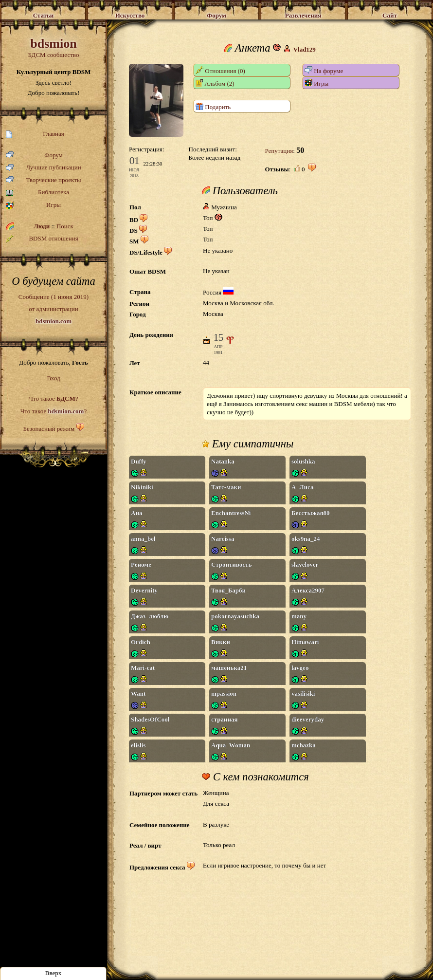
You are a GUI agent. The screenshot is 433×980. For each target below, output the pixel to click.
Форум (34, 156)
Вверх (54, 973)
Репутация (279, 151)
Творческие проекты (44, 180)
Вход (53, 378)
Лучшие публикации (44, 168)
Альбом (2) (215, 83)
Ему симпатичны (248, 444)
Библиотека (37, 193)
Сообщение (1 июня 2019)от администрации (54, 309)
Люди (42, 226)
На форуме (324, 70)
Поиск (65, 226)
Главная (35, 134)
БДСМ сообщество (54, 47)
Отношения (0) (220, 70)
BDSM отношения (42, 239)
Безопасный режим (49, 429)
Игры (33, 205)
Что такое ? (53, 398)
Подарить (213, 106)
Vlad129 (305, 49)
